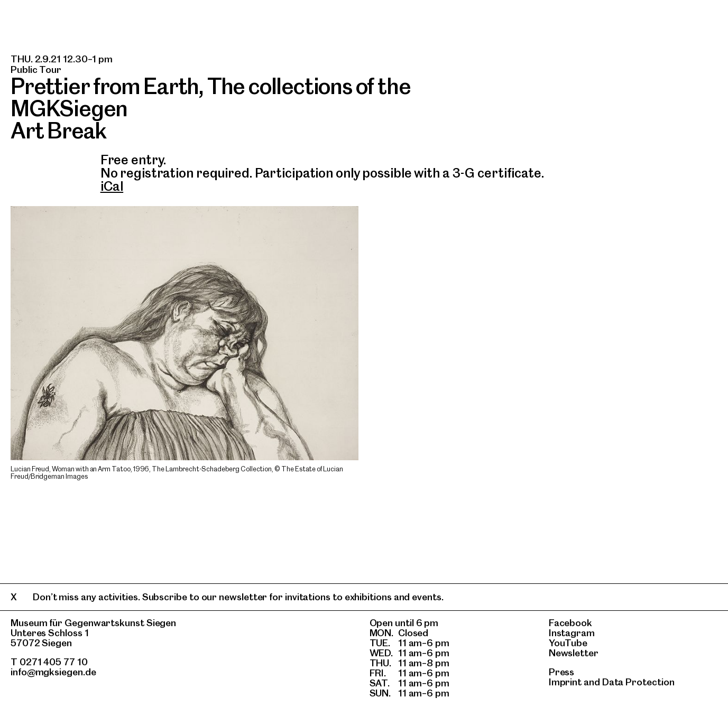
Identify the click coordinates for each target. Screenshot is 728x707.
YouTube (568, 643)
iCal (112, 186)
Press (562, 672)
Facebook (570, 623)
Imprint (565, 682)
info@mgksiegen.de (53, 672)
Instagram (572, 633)
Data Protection (638, 682)
